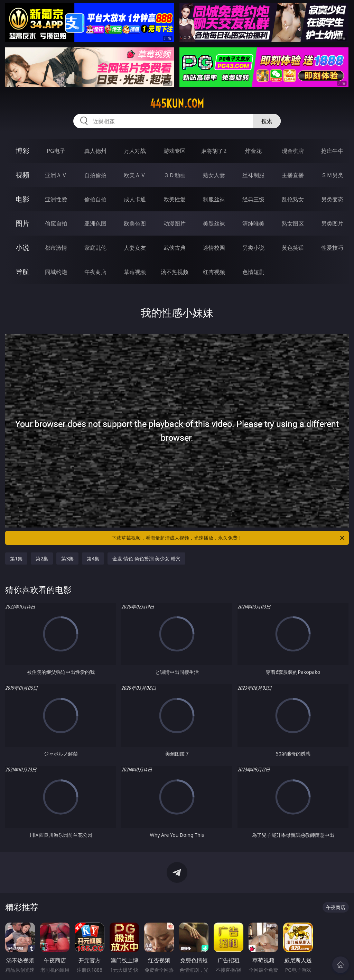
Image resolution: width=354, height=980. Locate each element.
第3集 (67, 558)
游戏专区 (175, 151)
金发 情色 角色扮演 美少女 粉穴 (146, 558)
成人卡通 (135, 199)
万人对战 (135, 151)
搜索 (267, 121)
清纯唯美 (253, 223)
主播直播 (293, 175)
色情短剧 (253, 272)
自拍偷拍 (95, 175)
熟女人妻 (214, 175)
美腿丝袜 (214, 223)
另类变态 (332, 199)
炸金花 (253, 151)
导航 (22, 272)
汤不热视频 (175, 272)
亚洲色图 (95, 223)
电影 (22, 199)
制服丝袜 (214, 199)
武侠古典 (175, 248)
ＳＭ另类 (332, 175)
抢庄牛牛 (332, 151)
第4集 (93, 558)
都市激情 (56, 248)
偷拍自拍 (95, 199)
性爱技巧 (332, 248)
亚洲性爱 (56, 199)
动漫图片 (175, 223)
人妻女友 (135, 248)
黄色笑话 (293, 248)
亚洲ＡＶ (56, 175)
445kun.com (177, 103)
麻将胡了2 (214, 151)
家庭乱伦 (95, 248)
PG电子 (56, 151)
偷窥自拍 (56, 223)
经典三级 (253, 199)
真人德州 (95, 151)
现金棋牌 (293, 151)
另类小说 (253, 248)
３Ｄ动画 (175, 175)
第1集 (16, 558)
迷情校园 (214, 248)
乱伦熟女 (293, 199)
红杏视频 (214, 272)
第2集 (42, 558)
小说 (22, 248)
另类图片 (332, 223)
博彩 (22, 151)
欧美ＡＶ (135, 175)
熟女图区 (293, 223)
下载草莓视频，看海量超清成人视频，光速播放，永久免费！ (229, 538)
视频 (22, 175)
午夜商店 (95, 272)
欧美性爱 (175, 199)
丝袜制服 (253, 175)
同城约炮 (56, 272)
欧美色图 (135, 223)
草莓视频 (135, 272)
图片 (22, 223)
